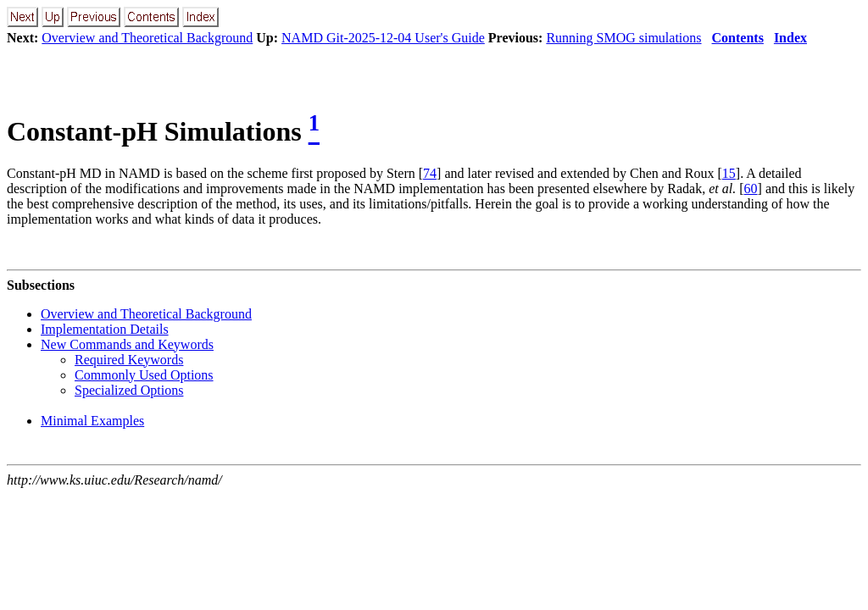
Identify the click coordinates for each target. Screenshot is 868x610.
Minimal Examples (92, 421)
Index (790, 38)
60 (751, 189)
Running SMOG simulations (623, 38)
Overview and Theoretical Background (147, 38)
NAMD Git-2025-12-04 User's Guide (383, 38)
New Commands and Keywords (127, 344)
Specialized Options (129, 390)
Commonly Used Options (144, 375)
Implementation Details (105, 329)
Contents (738, 38)
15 (729, 173)
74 (430, 173)
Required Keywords (129, 360)
